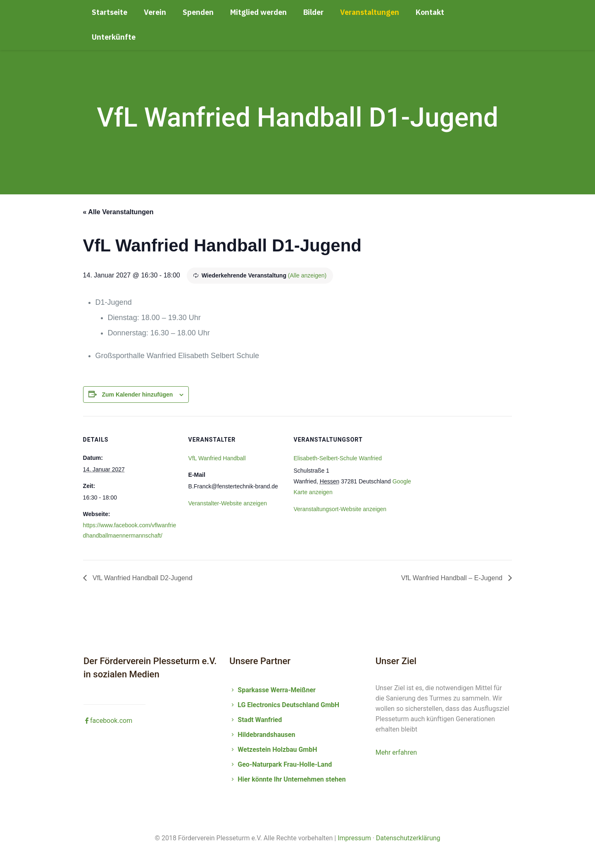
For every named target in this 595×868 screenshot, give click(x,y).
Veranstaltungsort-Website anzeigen (340, 509)
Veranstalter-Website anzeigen (228, 503)
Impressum (354, 838)
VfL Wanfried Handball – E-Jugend (453, 578)
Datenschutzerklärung (408, 838)
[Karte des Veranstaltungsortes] (468, 473)
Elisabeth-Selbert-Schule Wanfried (338, 458)
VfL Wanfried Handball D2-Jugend (142, 578)
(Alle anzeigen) (307, 275)
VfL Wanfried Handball (217, 458)
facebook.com (108, 721)
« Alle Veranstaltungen (118, 212)
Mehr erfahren (396, 752)
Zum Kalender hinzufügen (137, 395)
